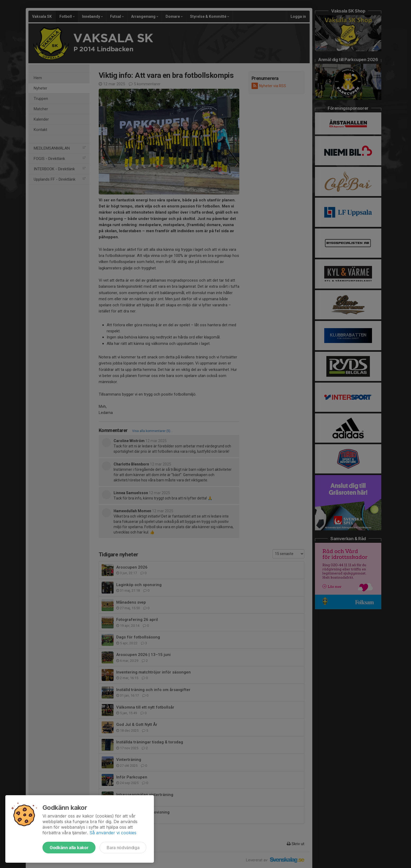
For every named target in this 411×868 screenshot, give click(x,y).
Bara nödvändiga (123, 848)
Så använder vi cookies (113, 833)
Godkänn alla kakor (69, 848)
